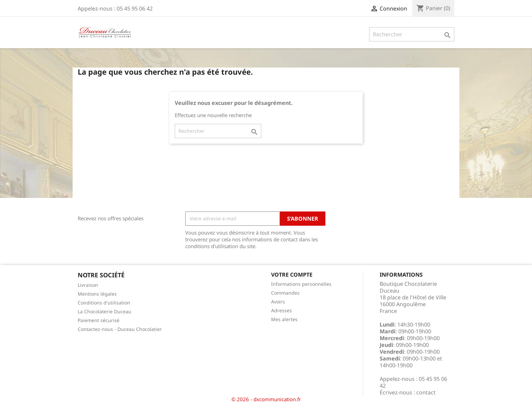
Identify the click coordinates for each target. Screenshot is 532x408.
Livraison (88, 285)
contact (426, 392)
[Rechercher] (412, 34)
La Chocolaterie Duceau (104, 311)
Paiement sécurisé (99, 320)
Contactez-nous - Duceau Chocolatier (120, 329)
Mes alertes (284, 319)
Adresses (281, 310)
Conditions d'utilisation (104, 303)
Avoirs (278, 302)
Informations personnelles (301, 284)
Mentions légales (97, 294)
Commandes (285, 293)
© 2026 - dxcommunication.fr (266, 399)
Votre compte (292, 275)
